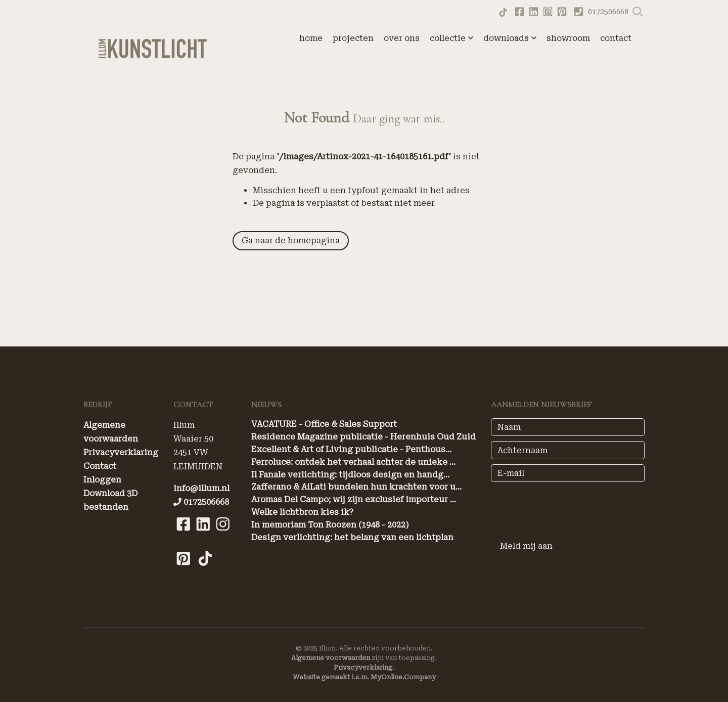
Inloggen (102, 480)
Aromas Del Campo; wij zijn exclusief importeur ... (354, 499)
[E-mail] (568, 473)
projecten (353, 38)
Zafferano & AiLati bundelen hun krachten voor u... (356, 487)
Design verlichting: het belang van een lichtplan (352, 537)
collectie (451, 38)
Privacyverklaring (121, 452)
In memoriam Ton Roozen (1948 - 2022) (330, 525)
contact (616, 38)
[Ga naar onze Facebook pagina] (519, 11)
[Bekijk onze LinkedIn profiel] (533, 11)
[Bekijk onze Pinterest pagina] (562, 11)
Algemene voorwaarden (331, 658)
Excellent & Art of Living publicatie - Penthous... (351, 449)
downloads (510, 38)
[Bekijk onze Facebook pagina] (183, 536)
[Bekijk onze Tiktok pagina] (205, 571)
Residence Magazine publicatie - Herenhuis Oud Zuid (363, 437)
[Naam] (568, 427)
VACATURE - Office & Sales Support (324, 424)
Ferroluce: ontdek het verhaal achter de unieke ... (353, 462)
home (311, 38)
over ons (402, 38)
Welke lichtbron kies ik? (302, 512)
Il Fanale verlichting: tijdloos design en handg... (350, 475)
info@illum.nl (201, 488)
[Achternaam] (568, 450)
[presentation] (568, 507)
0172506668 (609, 12)
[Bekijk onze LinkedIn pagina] (203, 536)
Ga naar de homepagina (291, 240)
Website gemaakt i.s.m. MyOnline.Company (364, 677)
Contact (100, 466)
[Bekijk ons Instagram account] (548, 11)
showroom (568, 38)
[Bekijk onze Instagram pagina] (223, 536)
